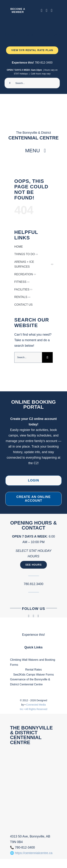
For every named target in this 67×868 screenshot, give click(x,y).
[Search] (10, 83)
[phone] (52, 11)
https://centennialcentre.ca (34, 853)
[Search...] (32, 83)
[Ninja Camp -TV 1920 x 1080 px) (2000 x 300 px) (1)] (32, 20)
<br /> (33, 789)
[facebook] (42, 11)
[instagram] (47, 11)
